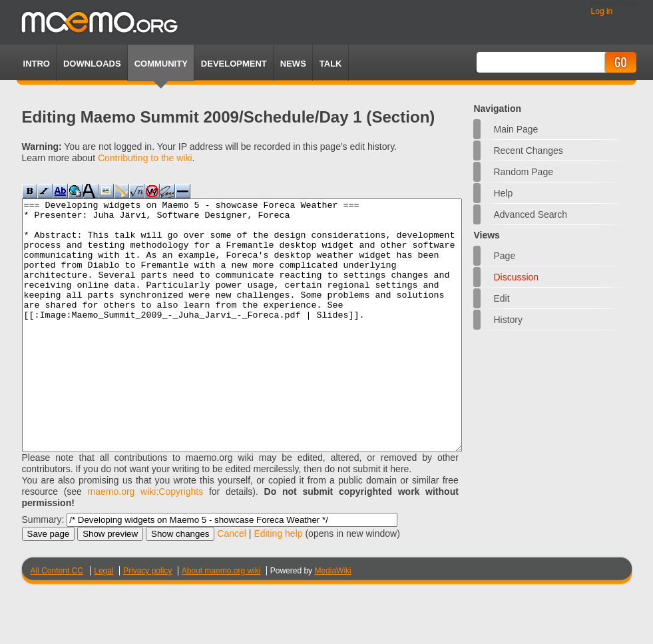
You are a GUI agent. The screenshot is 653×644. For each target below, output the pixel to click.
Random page (523, 172)
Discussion (516, 277)
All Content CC (57, 621)
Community (161, 64)
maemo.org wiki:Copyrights (146, 541)
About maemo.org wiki (221, 621)
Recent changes (528, 151)
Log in (602, 11)
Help (503, 193)
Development (234, 64)
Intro (37, 64)
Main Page (516, 129)
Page (504, 256)
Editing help (278, 583)
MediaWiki (332, 621)
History (508, 320)
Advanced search (530, 214)
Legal (104, 621)
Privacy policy (147, 621)
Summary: (43, 569)
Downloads (92, 64)
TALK (331, 64)
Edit (501, 298)
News (293, 64)
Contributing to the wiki (145, 158)
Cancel (232, 583)
